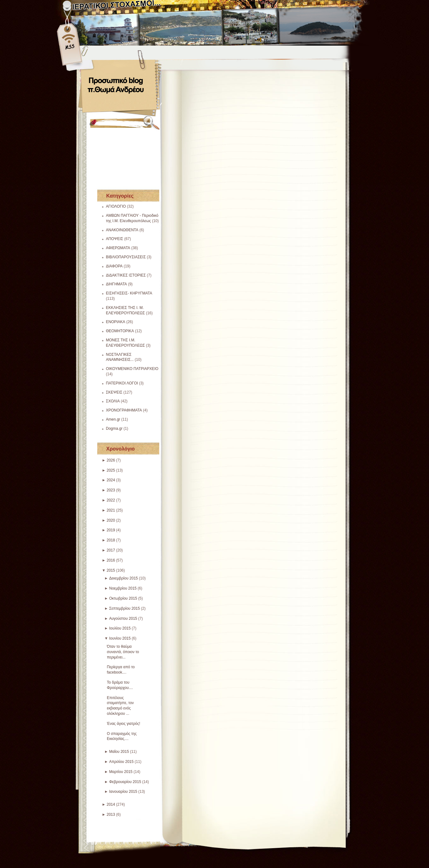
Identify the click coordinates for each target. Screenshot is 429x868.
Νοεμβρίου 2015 (123, 588)
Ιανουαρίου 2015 (123, 792)
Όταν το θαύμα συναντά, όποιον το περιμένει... (123, 652)
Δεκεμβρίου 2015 (124, 578)
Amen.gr (113, 419)
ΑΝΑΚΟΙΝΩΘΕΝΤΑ (122, 230)
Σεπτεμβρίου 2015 (125, 608)
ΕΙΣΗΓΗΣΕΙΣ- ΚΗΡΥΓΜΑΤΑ (129, 293)
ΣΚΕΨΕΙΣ (114, 392)
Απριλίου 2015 (121, 762)
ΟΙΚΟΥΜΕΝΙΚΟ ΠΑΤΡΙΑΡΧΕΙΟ (132, 369)
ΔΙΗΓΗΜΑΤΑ (117, 284)
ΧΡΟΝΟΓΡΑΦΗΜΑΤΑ (124, 410)
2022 (111, 500)
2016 (111, 560)
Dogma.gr (114, 428)
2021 (111, 510)
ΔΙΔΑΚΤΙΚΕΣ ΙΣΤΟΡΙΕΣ (126, 275)
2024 (111, 480)
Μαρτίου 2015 (121, 772)
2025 (111, 470)
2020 (111, 520)
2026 (111, 460)
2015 (111, 570)
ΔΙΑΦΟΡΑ (114, 266)
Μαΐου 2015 (119, 752)
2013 (111, 815)
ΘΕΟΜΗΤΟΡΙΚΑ (120, 331)
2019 (111, 530)
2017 (111, 550)
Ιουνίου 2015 (120, 638)
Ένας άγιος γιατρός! (124, 724)
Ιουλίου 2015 (120, 628)
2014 (111, 804)
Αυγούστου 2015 (123, 619)
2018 (111, 540)
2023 (111, 490)
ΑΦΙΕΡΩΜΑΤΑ (118, 248)
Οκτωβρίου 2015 (123, 598)
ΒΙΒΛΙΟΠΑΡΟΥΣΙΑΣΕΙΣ (126, 257)
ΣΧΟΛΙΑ (113, 401)
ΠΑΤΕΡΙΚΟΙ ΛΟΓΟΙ (122, 383)
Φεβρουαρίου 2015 (125, 782)
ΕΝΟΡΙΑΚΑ (116, 322)
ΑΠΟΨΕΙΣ (115, 239)
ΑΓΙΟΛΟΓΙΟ (116, 206)
